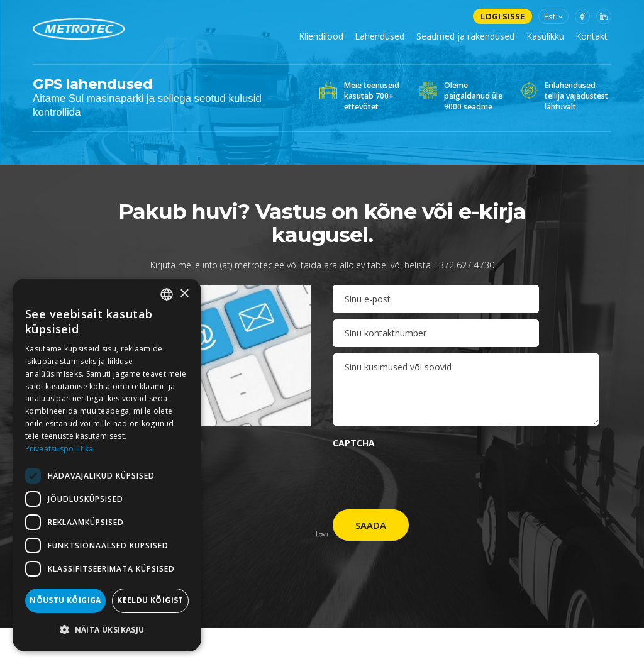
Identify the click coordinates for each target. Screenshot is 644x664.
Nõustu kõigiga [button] (65, 600)
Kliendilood (321, 36)
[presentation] (428, 479)
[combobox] (167, 294)
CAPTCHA (354, 443)
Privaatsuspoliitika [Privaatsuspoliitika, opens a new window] (59, 449)
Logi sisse (502, 16)
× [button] (184, 294)
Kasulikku (545, 36)
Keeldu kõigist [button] (150, 600)
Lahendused (380, 36)
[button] (107, 630)
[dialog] (107, 465)
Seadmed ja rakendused (465, 36)
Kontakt (591, 36)
